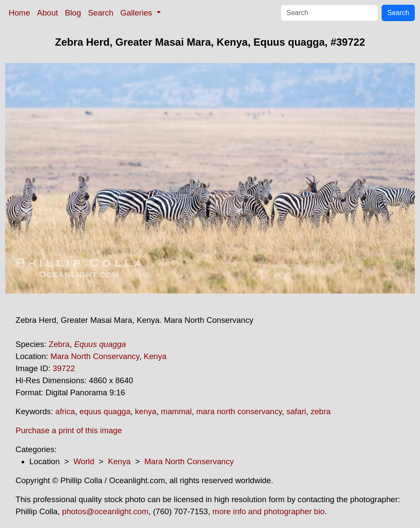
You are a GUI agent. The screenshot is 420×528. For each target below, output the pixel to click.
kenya (146, 411)
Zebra (59, 344)
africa (65, 411)
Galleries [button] (137, 13)
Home (19, 13)
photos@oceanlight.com (105, 511)
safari (296, 411)
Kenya (155, 356)
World (84, 461)
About (48, 13)
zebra (321, 411)
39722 (64, 368)
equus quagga (105, 411)
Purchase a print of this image (69, 430)
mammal (176, 411)
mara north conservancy (239, 411)
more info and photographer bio (269, 511)
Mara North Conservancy (95, 356)
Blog (73, 13)
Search (101, 13)
